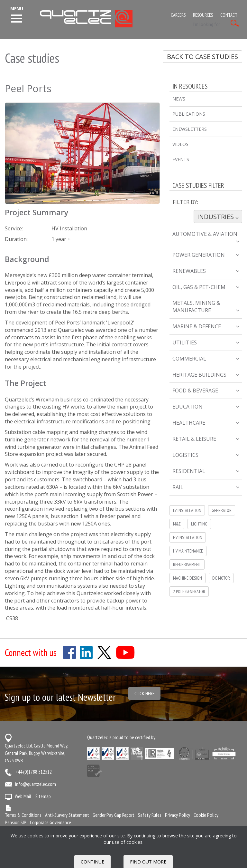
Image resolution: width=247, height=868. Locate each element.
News (179, 99)
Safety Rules (150, 815)
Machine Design (188, 578)
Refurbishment (187, 564)
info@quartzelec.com (36, 784)
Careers (178, 15)
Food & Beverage (206, 391)
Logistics (206, 455)
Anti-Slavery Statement (67, 815)
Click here (145, 693)
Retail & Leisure (206, 439)
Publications (189, 114)
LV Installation (187, 510)
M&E (177, 524)
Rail (206, 487)
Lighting (199, 524)
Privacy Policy (178, 815)
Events (181, 159)
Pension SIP (16, 822)
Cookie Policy (206, 815)
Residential (206, 471)
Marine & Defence (206, 326)
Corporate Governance (50, 822)
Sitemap (43, 796)
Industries (218, 217)
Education (206, 407)
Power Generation (206, 255)
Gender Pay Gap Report (114, 815)
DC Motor (221, 578)
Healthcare (206, 423)
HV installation (188, 537)
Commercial (206, 359)
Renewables (206, 271)
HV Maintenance (188, 551)
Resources (203, 15)
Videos (180, 144)
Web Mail (23, 796)
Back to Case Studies (202, 57)
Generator (222, 510)
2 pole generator (189, 592)
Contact (229, 15)
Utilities (206, 342)
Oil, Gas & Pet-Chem (206, 287)
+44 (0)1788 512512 (33, 772)
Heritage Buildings (206, 375)
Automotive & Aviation (206, 237)
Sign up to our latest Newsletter (60, 697)
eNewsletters (190, 129)
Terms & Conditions (23, 815)
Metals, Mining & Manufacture (206, 307)
